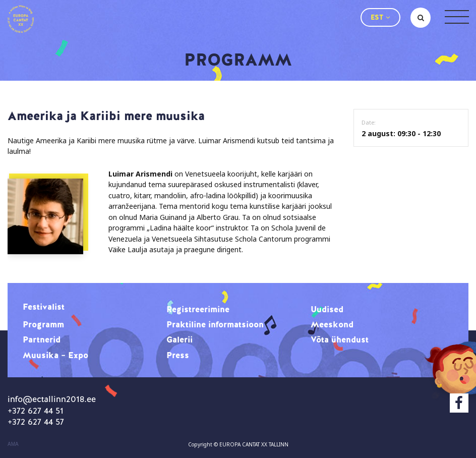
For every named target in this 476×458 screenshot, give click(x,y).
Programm (43, 324)
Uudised (327, 309)
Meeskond (332, 324)
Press (178, 355)
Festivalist (44, 307)
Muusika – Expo (55, 355)
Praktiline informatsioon (215, 324)
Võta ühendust (340, 339)
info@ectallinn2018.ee (52, 399)
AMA (13, 444)
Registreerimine (198, 309)
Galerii (180, 339)
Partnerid (42, 339)
